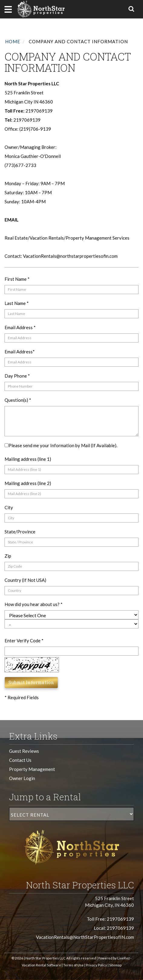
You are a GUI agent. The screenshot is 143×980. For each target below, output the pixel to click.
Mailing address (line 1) (28, 459)
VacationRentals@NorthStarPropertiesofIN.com (85, 937)
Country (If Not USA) (25, 580)
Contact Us (20, 760)
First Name (17, 279)
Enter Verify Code (24, 641)
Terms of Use (73, 965)
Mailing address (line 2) (28, 483)
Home (13, 41)
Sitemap (115, 965)
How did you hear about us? (34, 604)
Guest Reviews (24, 751)
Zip (8, 556)
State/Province (20, 532)
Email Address (20, 327)
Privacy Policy (96, 965)
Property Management (32, 769)
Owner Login (22, 778)
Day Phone (17, 376)
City (9, 507)
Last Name (17, 303)
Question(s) (18, 400)
